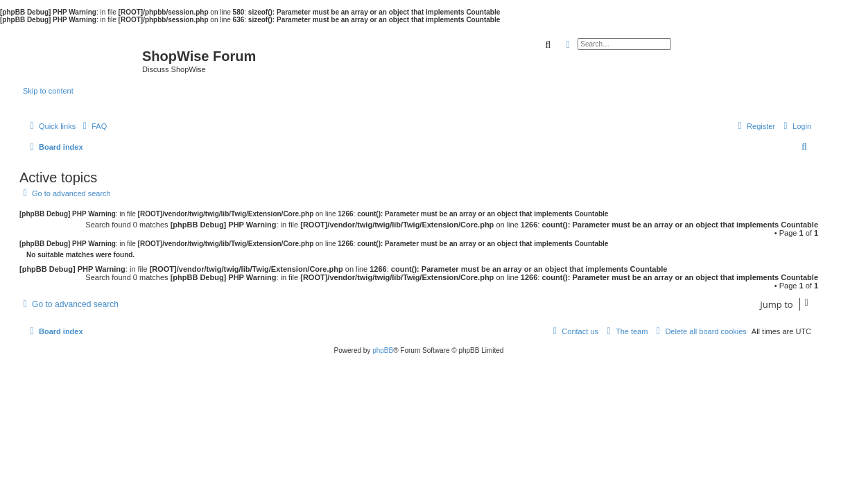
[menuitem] (93, 126)
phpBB (383, 350)
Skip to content (48, 91)
